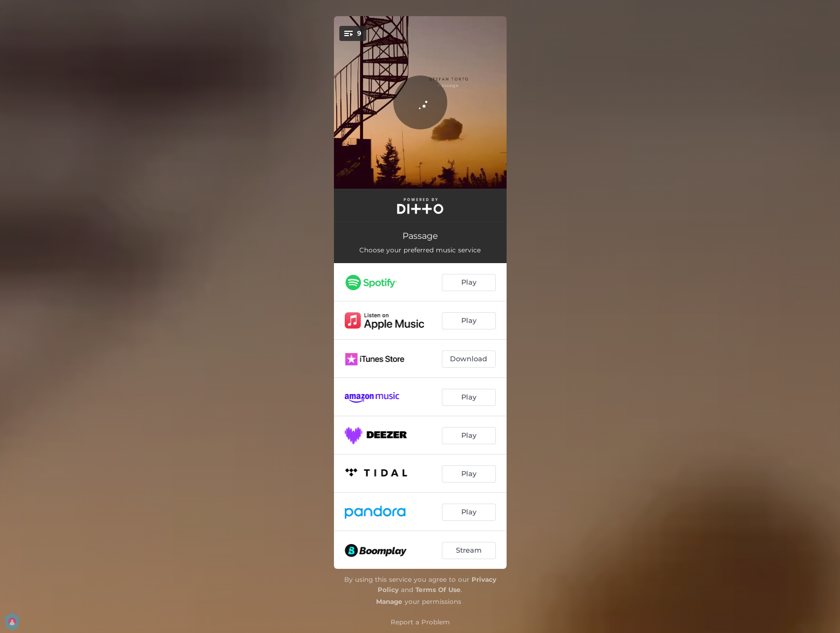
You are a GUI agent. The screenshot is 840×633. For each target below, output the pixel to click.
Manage (389, 601)
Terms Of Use (438, 590)
